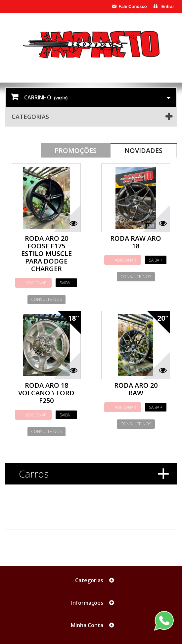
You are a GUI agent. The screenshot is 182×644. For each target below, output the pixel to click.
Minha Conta (87, 625)
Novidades (143, 150)
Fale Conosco (133, 6)
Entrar (168, 6)
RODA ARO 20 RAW (136, 389)
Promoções (76, 150)
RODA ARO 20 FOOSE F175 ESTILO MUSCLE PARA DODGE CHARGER (46, 253)
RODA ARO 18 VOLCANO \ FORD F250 (46, 393)
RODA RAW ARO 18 (136, 242)
